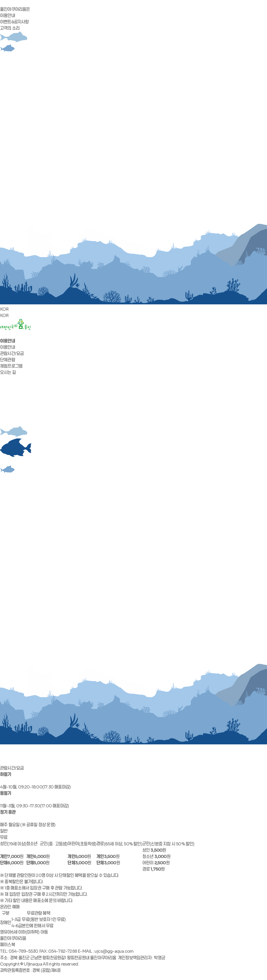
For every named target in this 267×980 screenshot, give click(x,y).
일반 (4, 831)
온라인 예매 (10, 907)
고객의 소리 (10, 28)
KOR (4, 309)
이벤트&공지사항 (14, 22)
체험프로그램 (11, 366)
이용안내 (7, 16)
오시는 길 (8, 372)
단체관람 (7, 360)
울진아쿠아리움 (13, 938)
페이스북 (7, 945)
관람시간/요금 (12, 354)
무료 (4, 837)
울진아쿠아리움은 (15, 9)
